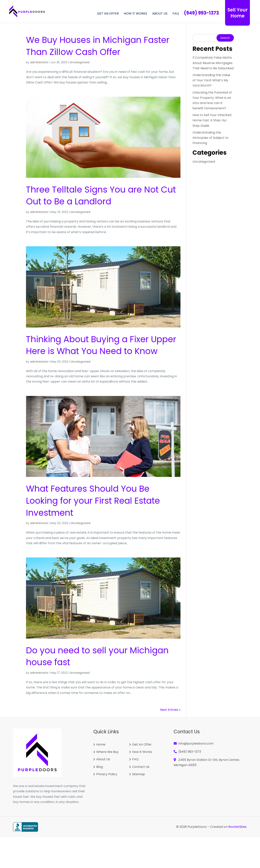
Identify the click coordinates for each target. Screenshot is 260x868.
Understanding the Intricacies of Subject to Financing (211, 138)
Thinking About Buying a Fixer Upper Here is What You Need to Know (101, 345)
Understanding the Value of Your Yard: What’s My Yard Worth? (211, 80)
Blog (100, 767)
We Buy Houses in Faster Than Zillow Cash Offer (98, 46)
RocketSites (237, 827)
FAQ (176, 14)
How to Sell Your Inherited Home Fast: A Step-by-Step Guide (212, 120)
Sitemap (139, 774)
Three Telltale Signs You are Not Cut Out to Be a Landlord (101, 196)
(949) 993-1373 (190, 752)
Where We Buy (107, 752)
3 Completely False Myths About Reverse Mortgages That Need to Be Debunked (213, 63)
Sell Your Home (237, 13)
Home (101, 745)
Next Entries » (170, 710)
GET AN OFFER (108, 14)
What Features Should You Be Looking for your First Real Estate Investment (93, 501)
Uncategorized (80, 62)
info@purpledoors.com (196, 743)
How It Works (135, 14)
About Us (160, 14)
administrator (39, 62)
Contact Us (141, 767)
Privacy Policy (107, 774)
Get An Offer (142, 745)
